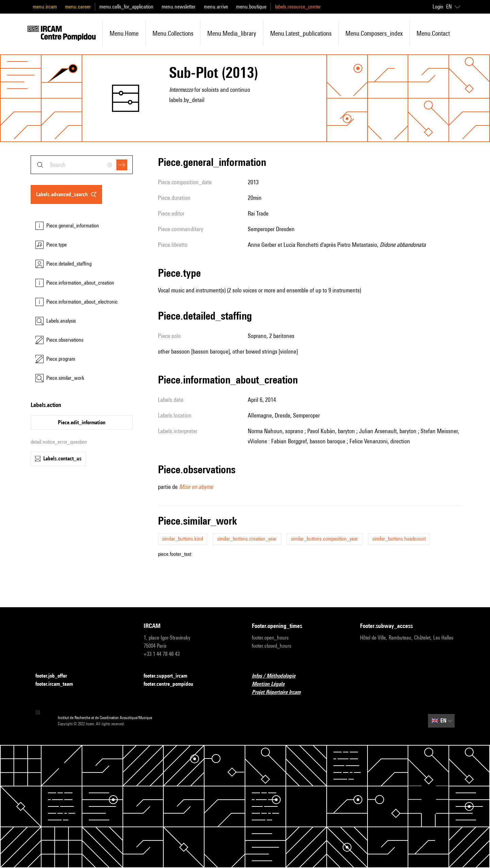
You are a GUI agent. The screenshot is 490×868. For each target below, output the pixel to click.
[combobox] (82, 165)
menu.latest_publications (301, 33)
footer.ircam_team (58, 684)
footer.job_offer (55, 676)
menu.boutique (251, 7)
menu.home (124, 33)
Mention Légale (272, 684)
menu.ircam (45, 7)
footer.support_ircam (169, 676)
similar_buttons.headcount (399, 539)
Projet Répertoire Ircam (280, 692)
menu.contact (433, 33)
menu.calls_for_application (126, 7)
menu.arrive (216, 7)
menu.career (78, 7)
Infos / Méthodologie (278, 676)
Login (438, 7)
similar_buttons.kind (183, 539)
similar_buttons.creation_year (247, 539)
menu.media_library (232, 33)
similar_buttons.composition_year (324, 539)
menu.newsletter (179, 7)
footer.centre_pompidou (173, 684)
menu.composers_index (374, 33)
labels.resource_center (298, 7)
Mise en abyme (196, 487)
